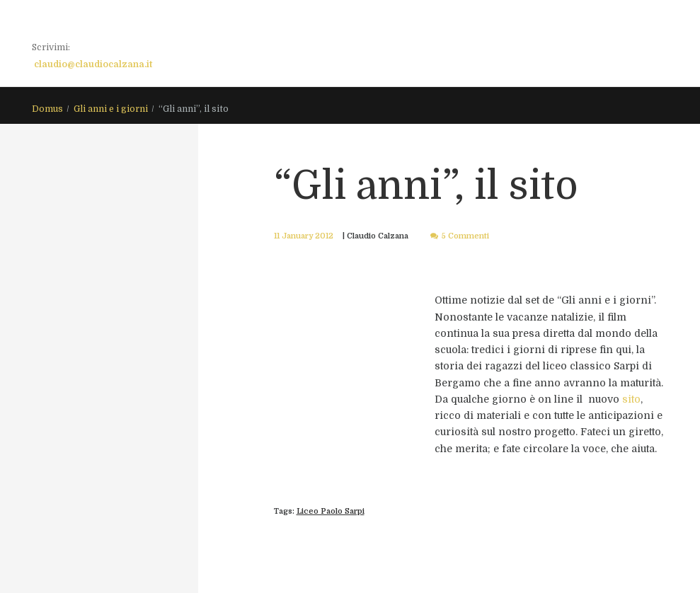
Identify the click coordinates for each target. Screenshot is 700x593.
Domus (47, 109)
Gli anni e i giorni (111, 109)
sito (631, 399)
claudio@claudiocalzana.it (93, 64)
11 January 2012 (304, 236)
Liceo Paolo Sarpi (331, 511)
